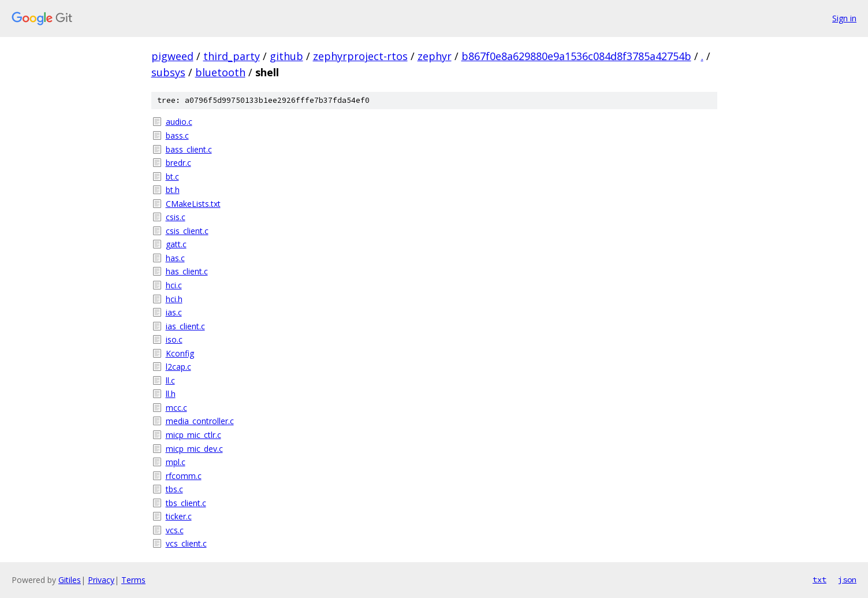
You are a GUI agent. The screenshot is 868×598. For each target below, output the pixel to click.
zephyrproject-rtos (360, 56)
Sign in (844, 18)
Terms (133, 580)
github (286, 56)
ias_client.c (185, 326)
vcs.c (175, 530)
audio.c (179, 122)
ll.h (171, 394)
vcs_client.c (186, 543)
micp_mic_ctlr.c (193, 435)
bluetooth (220, 72)
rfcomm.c (184, 476)
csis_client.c (187, 231)
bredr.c (178, 163)
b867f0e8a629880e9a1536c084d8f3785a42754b (576, 56)
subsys (168, 72)
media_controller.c (200, 421)
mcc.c (176, 408)
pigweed (172, 56)
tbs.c (174, 489)
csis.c (176, 217)
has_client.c (187, 271)
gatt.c (176, 244)
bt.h (173, 190)
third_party (232, 56)
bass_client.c (189, 149)
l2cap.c (178, 367)
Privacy (101, 580)
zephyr (435, 56)
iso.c (174, 339)
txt (819, 580)
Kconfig (180, 353)
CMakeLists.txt (193, 204)
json (847, 580)
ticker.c (179, 516)
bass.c (177, 135)
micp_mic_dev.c (194, 449)
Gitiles (70, 580)
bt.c (172, 177)
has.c (175, 258)
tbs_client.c (186, 503)
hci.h (174, 299)
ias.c (174, 312)
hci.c (174, 285)
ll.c (170, 380)
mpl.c (176, 462)
